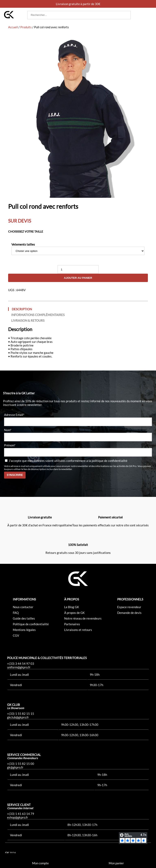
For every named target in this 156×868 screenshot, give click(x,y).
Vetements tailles (23, 244)
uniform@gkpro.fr (19, 667)
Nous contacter (23, 607)
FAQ (16, 613)
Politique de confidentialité (31, 624)
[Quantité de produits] (78, 269)
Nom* (8, 430)
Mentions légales (24, 630)
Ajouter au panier (78, 278)
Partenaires (72, 624)
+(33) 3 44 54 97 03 (21, 664)
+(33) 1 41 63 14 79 (21, 814)
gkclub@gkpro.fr (18, 717)
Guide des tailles (24, 618)
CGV (16, 635)
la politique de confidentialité (108, 461)
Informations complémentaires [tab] (38, 315)
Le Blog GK (72, 607)
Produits (26, 27)
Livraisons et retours (78, 630)
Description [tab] (22, 309)
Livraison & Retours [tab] (28, 320)
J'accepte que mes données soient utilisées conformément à (66, 461)
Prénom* (10, 445)
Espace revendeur (129, 607)
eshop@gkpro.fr (18, 817)
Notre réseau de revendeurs (83, 618)
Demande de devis (129, 613)
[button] (148, 15)
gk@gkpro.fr (15, 767)
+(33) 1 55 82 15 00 (21, 764)
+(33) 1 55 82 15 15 (21, 714)
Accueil (13, 27)
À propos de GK (74, 613)
